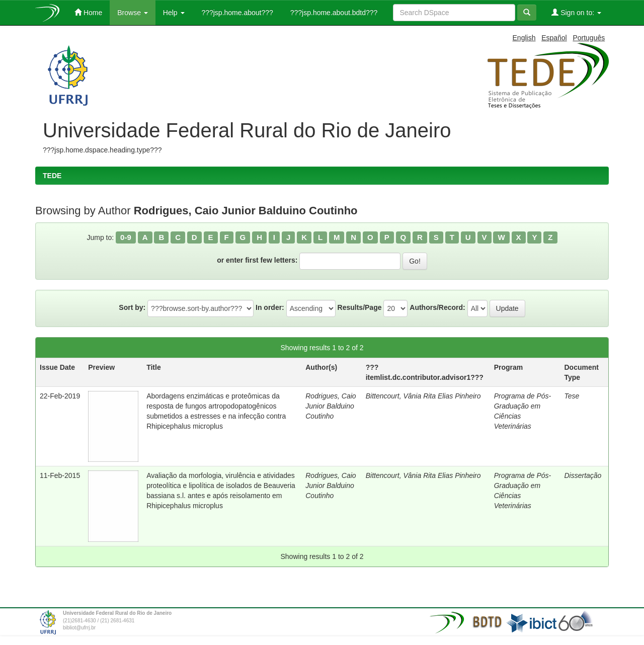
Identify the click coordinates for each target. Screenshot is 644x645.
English (524, 38)
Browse (133, 13)
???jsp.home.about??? (236, 13)
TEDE (52, 176)
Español (554, 38)
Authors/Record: (437, 307)
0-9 (126, 237)
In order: (270, 307)
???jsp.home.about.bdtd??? (333, 13)
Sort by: (132, 307)
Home (88, 12)
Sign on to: (576, 12)
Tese (572, 396)
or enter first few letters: (257, 260)
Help (174, 13)
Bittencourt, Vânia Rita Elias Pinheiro (423, 396)
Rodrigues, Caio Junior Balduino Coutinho (331, 406)
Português (589, 38)
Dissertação (583, 475)
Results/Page (360, 307)
